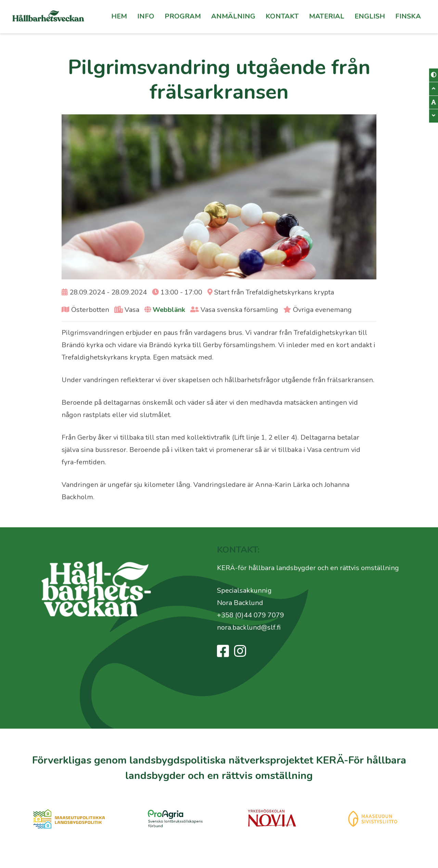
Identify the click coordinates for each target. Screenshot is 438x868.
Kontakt (282, 16)
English (370, 16)
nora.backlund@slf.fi (249, 627)
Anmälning (233, 16)
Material (327, 16)
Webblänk (169, 310)
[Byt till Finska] (408, 16)
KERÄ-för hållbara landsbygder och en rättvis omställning (308, 568)
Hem (119, 16)
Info (146, 16)
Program (183, 16)
